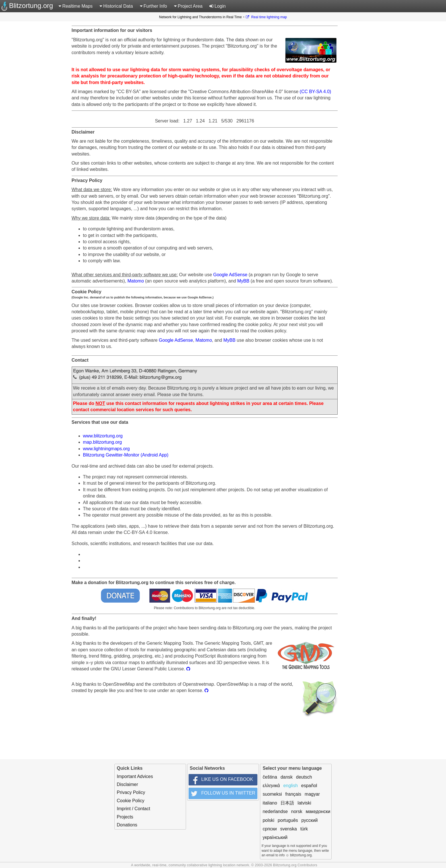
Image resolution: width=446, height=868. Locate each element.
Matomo (136, 281)
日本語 (287, 803)
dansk (287, 777)
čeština (270, 777)
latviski (304, 803)
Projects (125, 817)
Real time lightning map (266, 17)
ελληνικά (271, 786)
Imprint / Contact (134, 809)
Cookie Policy (131, 801)
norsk (297, 811)
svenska (289, 829)
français (293, 794)
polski (268, 820)
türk (304, 829)
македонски (318, 811)
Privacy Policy (131, 792)
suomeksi (272, 794)
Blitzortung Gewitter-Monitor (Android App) (126, 455)
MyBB (243, 281)
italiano (270, 803)
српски (270, 829)
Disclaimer (128, 784)
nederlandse (275, 811)
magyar (312, 794)
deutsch (304, 777)
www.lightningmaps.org (107, 449)
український (275, 837)
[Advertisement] (428, 108)
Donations (127, 825)
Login (217, 6)
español (309, 786)
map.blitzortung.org (103, 442)
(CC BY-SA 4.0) (316, 92)
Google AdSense (230, 275)
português (288, 820)
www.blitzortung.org (103, 436)
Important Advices (135, 776)
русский (310, 820)
